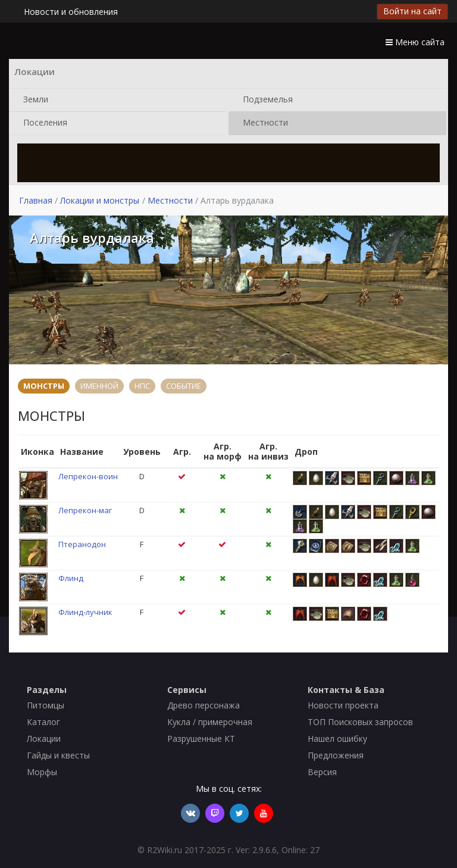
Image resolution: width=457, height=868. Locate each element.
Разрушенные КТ (201, 739)
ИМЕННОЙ (99, 386)
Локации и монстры (100, 200)
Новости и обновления (71, 12)
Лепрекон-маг (85, 510)
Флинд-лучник (85, 612)
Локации (44, 739)
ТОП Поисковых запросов (360, 722)
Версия (322, 772)
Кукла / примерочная (210, 722)
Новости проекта (343, 705)
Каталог (43, 722)
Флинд (71, 578)
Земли (33, 100)
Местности (263, 123)
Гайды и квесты (58, 755)
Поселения (43, 123)
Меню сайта (415, 42)
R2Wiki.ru (165, 850)
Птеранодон (82, 544)
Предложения (336, 755)
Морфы (42, 772)
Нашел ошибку (337, 739)
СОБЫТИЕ (184, 386)
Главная (36, 200)
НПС (142, 386)
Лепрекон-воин (88, 476)
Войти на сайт (412, 11)
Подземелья (265, 100)
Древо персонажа (204, 705)
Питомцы (46, 705)
